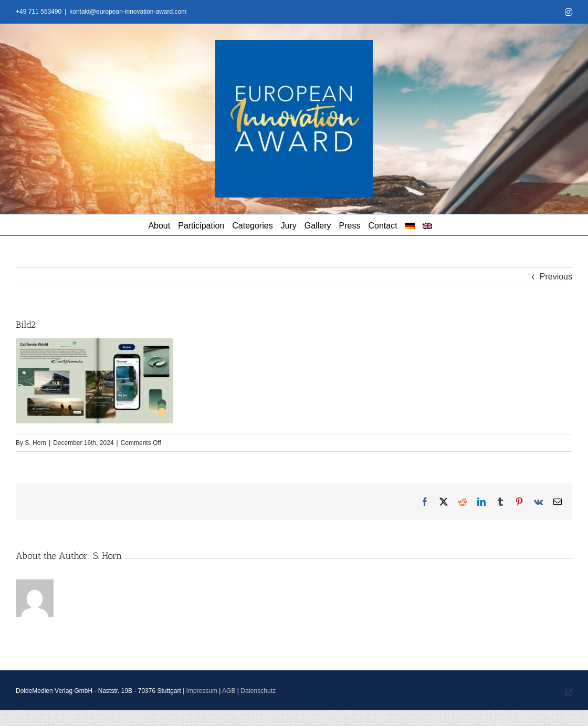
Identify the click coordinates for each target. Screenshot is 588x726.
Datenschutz (258, 691)
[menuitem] (410, 225)
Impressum (202, 691)
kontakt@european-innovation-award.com (128, 12)
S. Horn (35, 443)
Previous (556, 277)
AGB (229, 691)
